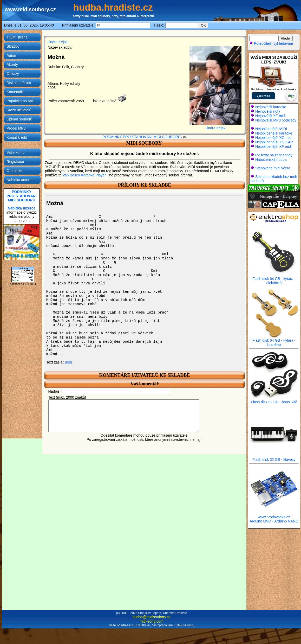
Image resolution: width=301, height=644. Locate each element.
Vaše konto (15, 152)
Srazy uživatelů (19, 110)
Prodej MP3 (16, 128)
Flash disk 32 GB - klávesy (274, 458)
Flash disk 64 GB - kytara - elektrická (274, 279)
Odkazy (13, 74)
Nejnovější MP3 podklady (276, 120)
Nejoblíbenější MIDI (271, 129)
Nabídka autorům (20, 180)
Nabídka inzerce (22, 208)
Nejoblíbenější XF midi (273, 146)
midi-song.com (151, 621)
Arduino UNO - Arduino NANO (274, 521)
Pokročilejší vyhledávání (271, 43)
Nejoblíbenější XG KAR (274, 142)
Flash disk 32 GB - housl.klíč (274, 400)
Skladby (13, 46)
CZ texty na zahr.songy (274, 155)
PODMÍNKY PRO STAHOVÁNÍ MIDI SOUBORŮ (142, 137)
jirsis (69, 362)
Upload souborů (19, 119)
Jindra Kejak (58, 42)
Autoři (11, 55)
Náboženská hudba (271, 160)
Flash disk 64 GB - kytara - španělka (274, 341)
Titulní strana (17, 37)
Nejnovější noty (268, 111)
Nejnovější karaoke (271, 107)
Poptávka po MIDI (21, 101)
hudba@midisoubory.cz (151, 617)
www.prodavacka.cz (274, 515)
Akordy (12, 65)
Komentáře (15, 92)
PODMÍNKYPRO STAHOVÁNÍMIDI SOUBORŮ (22, 196)
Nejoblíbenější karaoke (274, 133)
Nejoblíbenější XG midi (274, 138)
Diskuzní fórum (19, 83)
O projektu (15, 171)
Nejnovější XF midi (270, 116)
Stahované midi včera (273, 168)
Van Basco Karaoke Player (84, 175)
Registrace (15, 162)
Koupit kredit (17, 137)
